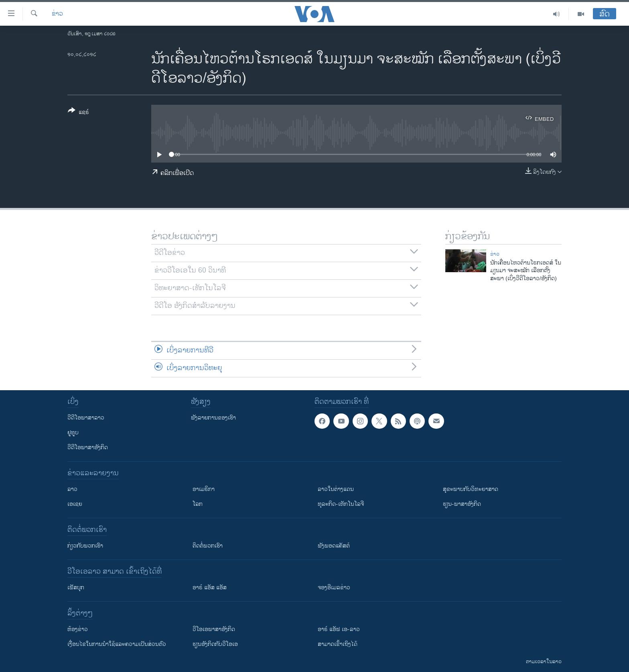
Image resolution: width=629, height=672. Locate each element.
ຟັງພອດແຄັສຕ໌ (334, 546)
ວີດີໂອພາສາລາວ (86, 418)
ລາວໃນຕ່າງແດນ (336, 489)
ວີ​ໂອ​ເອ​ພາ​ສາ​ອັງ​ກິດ (214, 629)
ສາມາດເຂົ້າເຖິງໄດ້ (338, 644)
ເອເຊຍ (75, 504)
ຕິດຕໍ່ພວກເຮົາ (208, 546)
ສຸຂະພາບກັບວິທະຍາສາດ (471, 489)
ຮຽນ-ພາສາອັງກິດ (462, 504)
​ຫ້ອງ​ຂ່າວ (78, 629)
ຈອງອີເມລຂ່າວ (334, 587)
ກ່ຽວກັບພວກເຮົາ (85, 546)
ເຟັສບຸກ (76, 587)
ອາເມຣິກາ (204, 489)
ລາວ (72, 489)
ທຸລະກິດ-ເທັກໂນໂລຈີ (341, 504)
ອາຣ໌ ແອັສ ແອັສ (210, 587)
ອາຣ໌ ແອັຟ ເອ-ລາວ (339, 629)
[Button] (78, 113)
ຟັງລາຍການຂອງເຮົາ (213, 418)
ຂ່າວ (57, 14)
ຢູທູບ (73, 433)
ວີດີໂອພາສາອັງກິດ (88, 447)
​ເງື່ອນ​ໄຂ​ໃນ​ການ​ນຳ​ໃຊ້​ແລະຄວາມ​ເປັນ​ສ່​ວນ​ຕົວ (117, 644)
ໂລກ (198, 504)
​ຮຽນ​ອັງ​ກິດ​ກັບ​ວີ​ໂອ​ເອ (215, 644)
